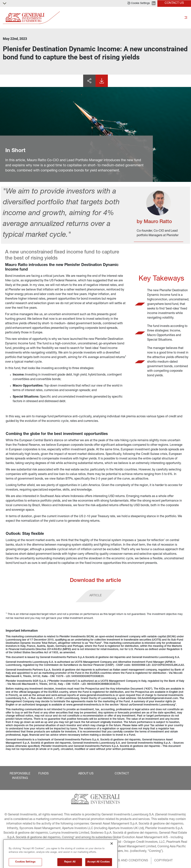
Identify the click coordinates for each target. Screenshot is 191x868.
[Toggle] (186, 18)
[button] (139, 3)
